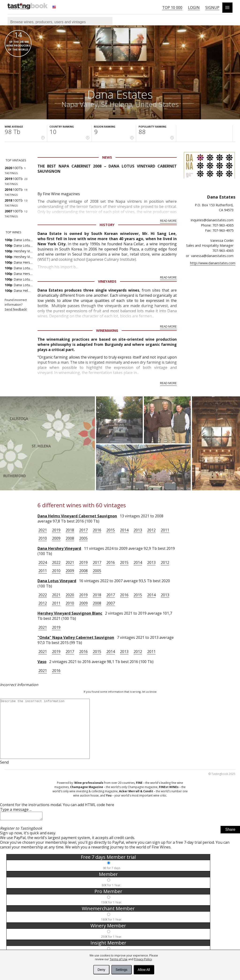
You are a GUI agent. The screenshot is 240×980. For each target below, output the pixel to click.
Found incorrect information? (21, 305)
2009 (56, 538)
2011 (165, 530)
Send (4, 762)
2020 (70, 595)
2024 (43, 562)
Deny (101, 970)
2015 (111, 530)
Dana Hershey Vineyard (59, 548)
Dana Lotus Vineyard (57, 581)
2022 (56, 562)
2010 (43, 538)
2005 (83, 538)
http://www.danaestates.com (213, 263)
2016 (97, 530)
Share (230, 831)
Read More (168, 221)
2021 (43, 530)
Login (194, 8)
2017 (83, 530)
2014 (124, 530)
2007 (111, 603)
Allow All (144, 970)
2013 (138, 530)
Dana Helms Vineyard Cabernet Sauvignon (77, 516)
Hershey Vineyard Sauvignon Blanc (70, 613)
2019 (56, 530)
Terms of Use (119, 959)
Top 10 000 (172, 8)
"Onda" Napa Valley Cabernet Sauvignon (76, 637)
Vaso (42, 662)
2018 (70, 530)
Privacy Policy (143, 959)
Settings (122, 970)
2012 (151, 530)
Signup (212, 8)
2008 (70, 538)
